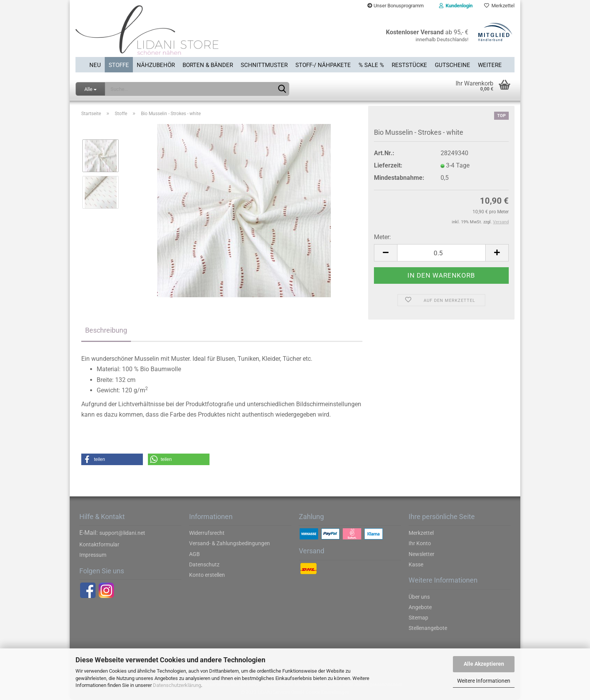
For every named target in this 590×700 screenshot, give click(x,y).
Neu (95, 65)
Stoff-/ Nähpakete (323, 65)
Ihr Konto (420, 543)
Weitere (490, 65)
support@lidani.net (122, 533)
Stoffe (119, 65)
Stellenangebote (428, 628)
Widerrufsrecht (207, 533)
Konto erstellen (207, 575)
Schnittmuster (264, 65)
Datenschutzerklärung (177, 685)
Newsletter (422, 554)
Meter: (382, 237)
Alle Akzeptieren (484, 664)
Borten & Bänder (208, 65)
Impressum (93, 555)
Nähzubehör (156, 65)
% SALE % (371, 65)
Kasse (416, 564)
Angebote (420, 607)
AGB (194, 554)
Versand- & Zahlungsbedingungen (230, 543)
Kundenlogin (456, 6)
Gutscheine (453, 65)
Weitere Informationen (484, 681)
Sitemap (418, 618)
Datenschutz (204, 564)
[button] (112, 459)
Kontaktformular (99, 544)
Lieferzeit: (388, 165)
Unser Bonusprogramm (396, 6)
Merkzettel (499, 6)
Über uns (419, 597)
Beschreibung (106, 330)
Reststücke (409, 65)
